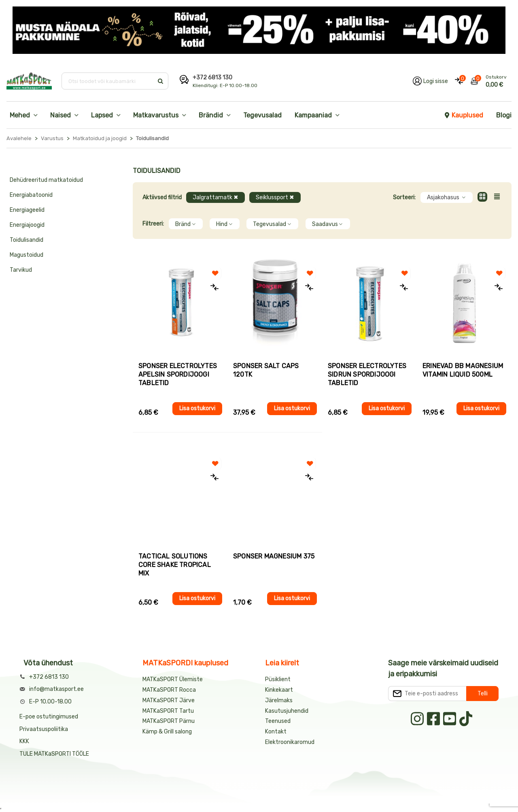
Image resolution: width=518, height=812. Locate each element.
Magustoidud (27, 255)
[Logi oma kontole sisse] (430, 81)
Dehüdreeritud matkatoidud (46, 180)
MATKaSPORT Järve (169, 700)
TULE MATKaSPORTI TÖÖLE (54, 754)
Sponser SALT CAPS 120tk (266, 370)
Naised (61, 115)
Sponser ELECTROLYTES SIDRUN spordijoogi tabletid (367, 374)
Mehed (20, 115)
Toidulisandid (27, 240)
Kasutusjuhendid (287, 711)
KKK (24, 741)
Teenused (278, 721)
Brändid (211, 115)
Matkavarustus (156, 115)
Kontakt (276, 732)
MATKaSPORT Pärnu (169, 721)
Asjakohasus (447, 197)
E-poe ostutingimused (49, 717)
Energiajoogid (27, 225)
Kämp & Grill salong (167, 732)
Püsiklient (278, 679)
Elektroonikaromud (290, 742)
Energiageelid (27, 210)
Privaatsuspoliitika (44, 729)
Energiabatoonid (31, 195)
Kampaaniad (313, 115)
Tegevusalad (262, 115)
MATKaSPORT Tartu (168, 711)
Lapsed (102, 115)
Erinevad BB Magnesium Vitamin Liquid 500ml (463, 370)
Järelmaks (279, 700)
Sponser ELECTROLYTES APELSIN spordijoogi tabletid (178, 374)
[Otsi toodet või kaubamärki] (108, 81)
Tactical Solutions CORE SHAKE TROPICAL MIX (175, 565)
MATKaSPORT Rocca (169, 690)
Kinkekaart (279, 690)
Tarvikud (21, 270)
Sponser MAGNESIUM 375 (274, 556)
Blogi (504, 115)
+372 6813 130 (212, 78)
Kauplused (463, 115)
